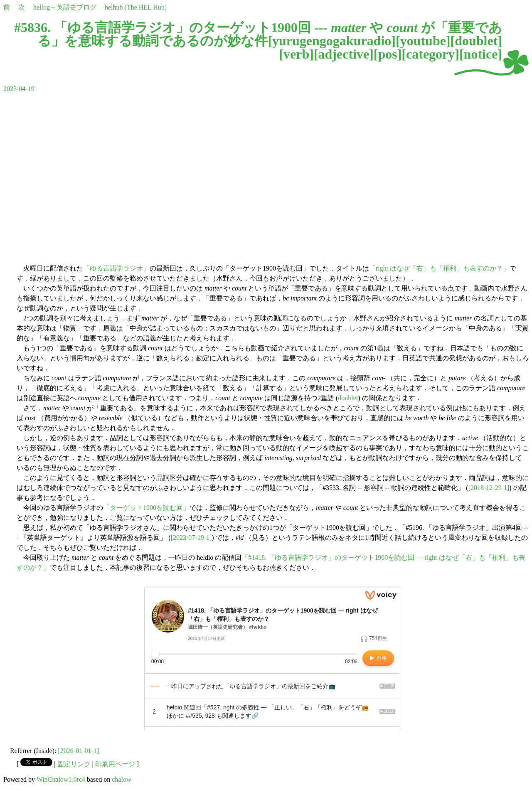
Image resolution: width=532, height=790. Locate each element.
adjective (344, 54)
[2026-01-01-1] (79, 751)
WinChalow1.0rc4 (61, 779)
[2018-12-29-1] (489, 488)
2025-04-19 (19, 89)
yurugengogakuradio (332, 41)
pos (387, 54)
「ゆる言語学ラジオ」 (116, 268)
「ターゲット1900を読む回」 (146, 508)
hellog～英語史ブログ (65, 7)
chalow (121, 779)
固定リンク (74, 764)
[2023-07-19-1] (191, 538)
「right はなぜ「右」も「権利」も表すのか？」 (439, 268)
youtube (423, 41)
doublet (476, 41)
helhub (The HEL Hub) (136, 7)
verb (296, 54)
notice (481, 54)
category (430, 54)
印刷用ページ (115, 764)
